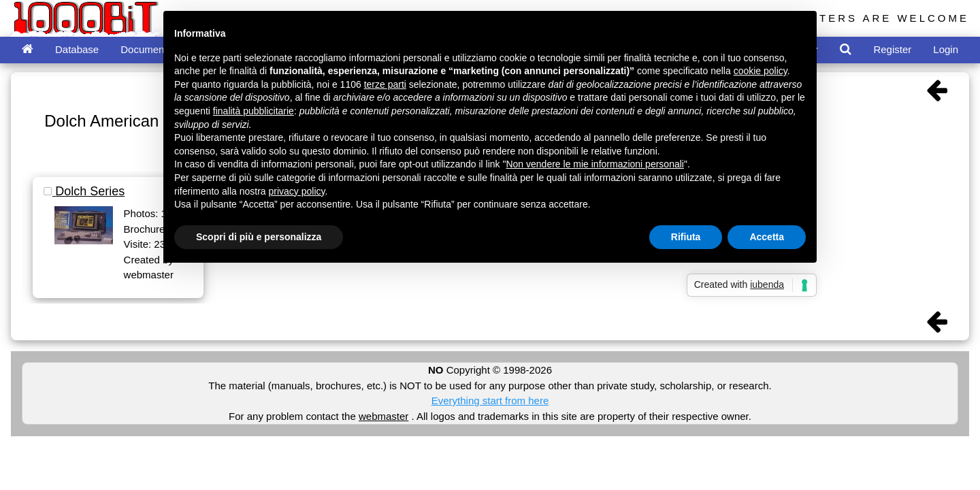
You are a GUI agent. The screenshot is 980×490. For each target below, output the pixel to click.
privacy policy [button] (297, 191)
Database (77, 49)
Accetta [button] (767, 237)
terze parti (385, 84)
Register (892, 49)
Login (946, 49)
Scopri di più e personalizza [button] (259, 237)
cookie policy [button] (761, 71)
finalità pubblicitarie (254, 111)
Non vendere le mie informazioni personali (594, 164)
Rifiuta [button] (686, 237)
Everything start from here (490, 401)
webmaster (383, 416)
